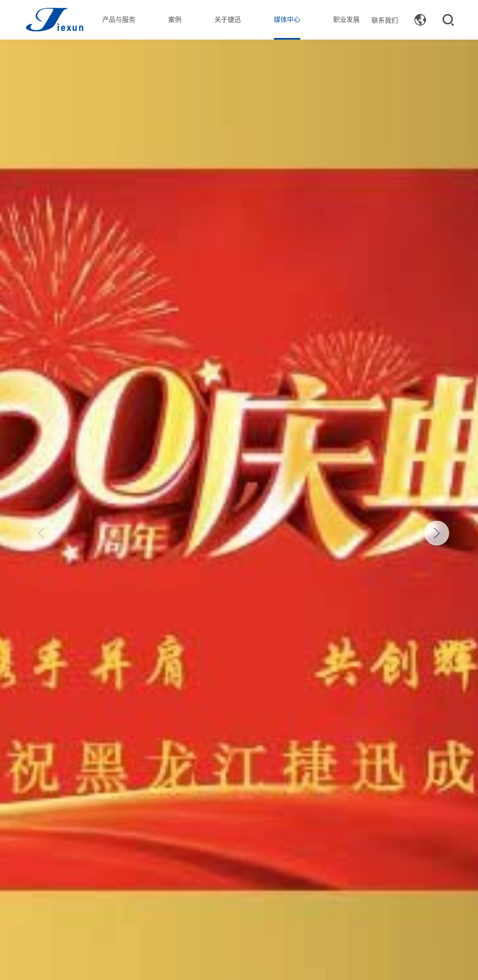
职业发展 (346, 19)
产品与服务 (119, 19)
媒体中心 (287, 19)
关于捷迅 (228, 19)
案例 (175, 19)
